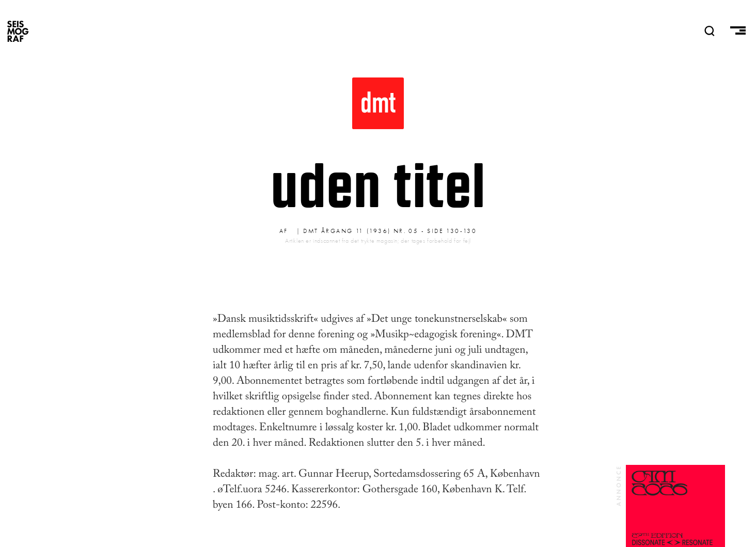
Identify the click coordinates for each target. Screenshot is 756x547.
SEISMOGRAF (18, 31)
